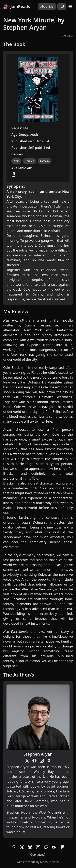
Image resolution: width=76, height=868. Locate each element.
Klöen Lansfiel (49, 862)
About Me (47, 6)
